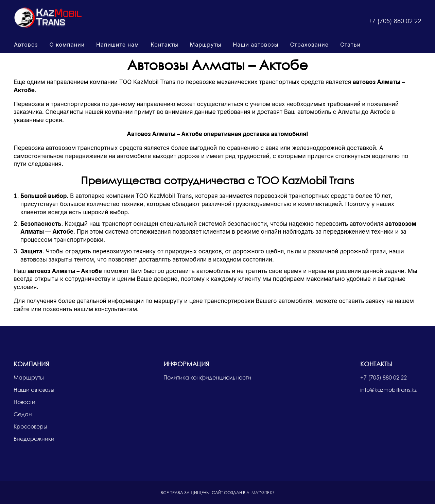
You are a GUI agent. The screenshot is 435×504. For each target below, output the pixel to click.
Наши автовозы (256, 45)
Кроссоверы (30, 426)
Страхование (309, 45)
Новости (24, 402)
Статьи (350, 45)
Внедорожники (34, 439)
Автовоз (26, 45)
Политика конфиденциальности (207, 377)
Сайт (217, 493)
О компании (67, 45)
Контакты (164, 45)
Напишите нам (118, 45)
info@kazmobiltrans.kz (388, 390)
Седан (23, 414)
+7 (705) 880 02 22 (395, 21)
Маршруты (206, 45)
